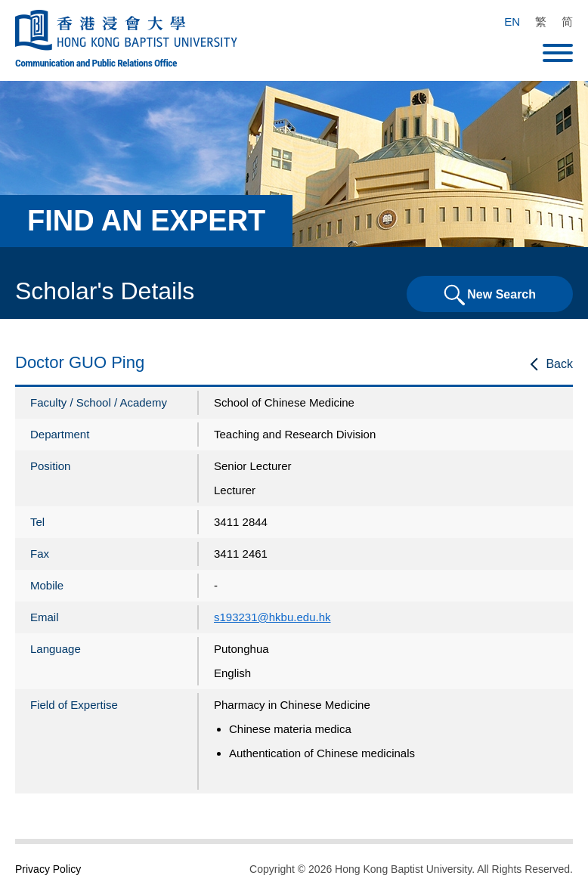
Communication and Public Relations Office (96, 63)
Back (559, 364)
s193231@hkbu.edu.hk (272, 617)
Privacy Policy (48, 869)
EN (512, 22)
